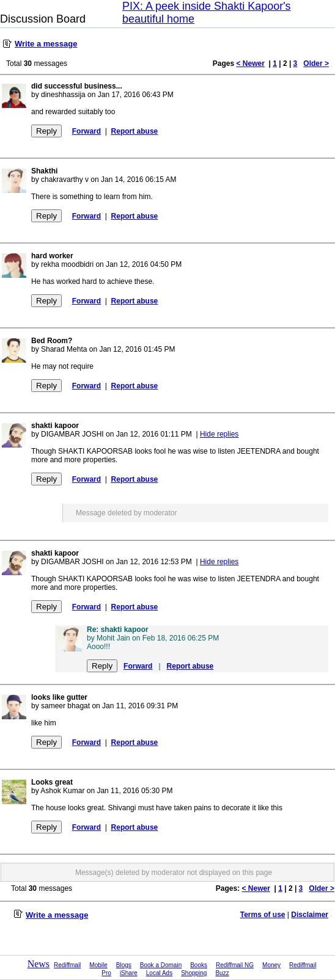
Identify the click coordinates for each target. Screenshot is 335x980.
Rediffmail (67, 965)
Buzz (222, 973)
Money (271, 965)
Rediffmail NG (235, 965)
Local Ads (159, 973)
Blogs (124, 965)
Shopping (194, 973)
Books (199, 965)
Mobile (98, 965)
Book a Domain (161, 965)
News (39, 964)
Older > (316, 64)
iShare (129, 973)
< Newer (250, 64)
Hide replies (219, 434)
